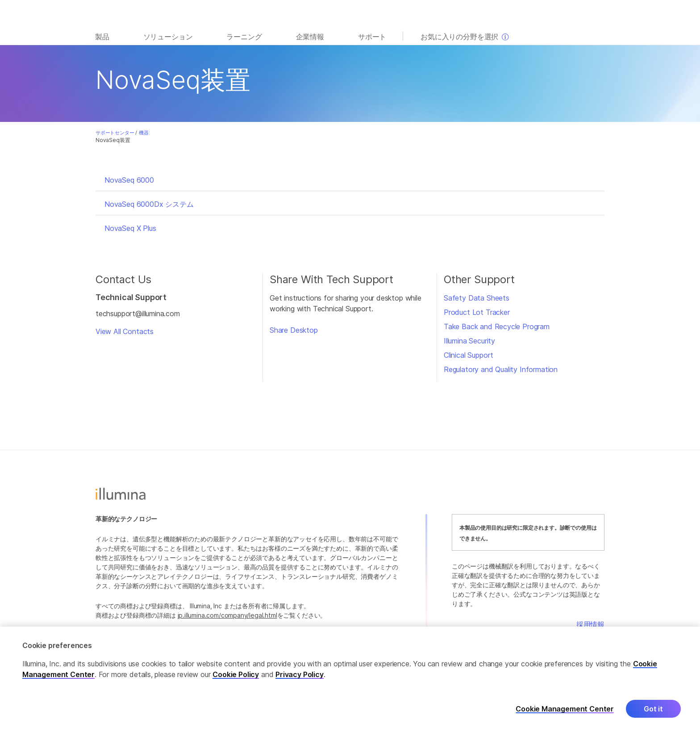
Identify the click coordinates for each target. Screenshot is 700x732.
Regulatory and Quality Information (501, 369)
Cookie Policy (236, 680)
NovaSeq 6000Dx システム (149, 204)
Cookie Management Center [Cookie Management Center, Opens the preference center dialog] (565, 715)
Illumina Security (469, 341)
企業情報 (310, 37)
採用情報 (590, 624)
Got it (653, 715)
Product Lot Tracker (477, 312)
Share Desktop (294, 330)
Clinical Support (469, 355)
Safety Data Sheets (477, 298)
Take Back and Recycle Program (497, 326)
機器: (144, 133)
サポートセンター (115, 133)
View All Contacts (125, 331)
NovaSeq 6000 (129, 180)
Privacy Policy (300, 680)
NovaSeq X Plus (130, 228)
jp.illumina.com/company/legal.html (227, 615)
